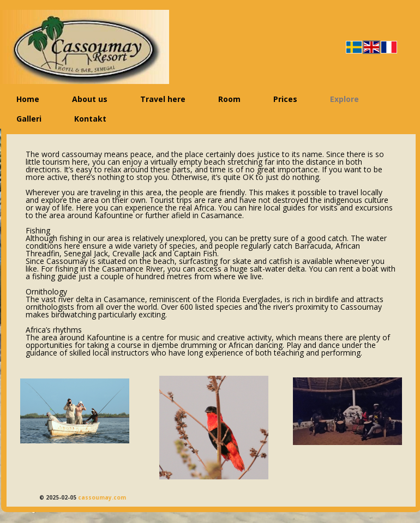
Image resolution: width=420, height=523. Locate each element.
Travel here (163, 99)
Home (28, 99)
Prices (285, 99)
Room (229, 99)
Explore (344, 99)
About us (90, 99)
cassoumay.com (102, 497)
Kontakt (90, 119)
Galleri (29, 119)
